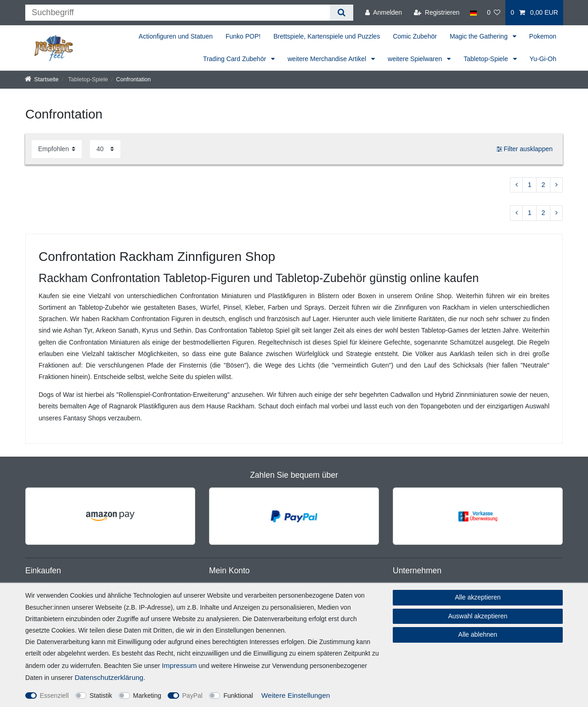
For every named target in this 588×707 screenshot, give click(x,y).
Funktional (238, 696)
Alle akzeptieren (478, 597)
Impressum (179, 665)
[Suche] (342, 13)
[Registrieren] (437, 13)
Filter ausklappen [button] (525, 149)
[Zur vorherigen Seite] (516, 185)
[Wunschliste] (494, 13)
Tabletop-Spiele (486, 59)
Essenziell (54, 696)
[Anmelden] (384, 13)
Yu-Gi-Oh (543, 59)
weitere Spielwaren (416, 59)
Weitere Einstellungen (296, 695)
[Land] (473, 13)
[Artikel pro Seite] (105, 149)
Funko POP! (243, 36)
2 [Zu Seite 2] (543, 185)
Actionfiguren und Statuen (176, 36)
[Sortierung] (57, 149)
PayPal (192, 696)
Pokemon (543, 36)
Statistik (101, 696)
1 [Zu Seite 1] (530, 185)
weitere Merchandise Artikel (328, 59)
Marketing (147, 696)
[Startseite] (42, 79)
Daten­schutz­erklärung (109, 677)
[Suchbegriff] (178, 13)
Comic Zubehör (415, 36)
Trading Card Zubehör (235, 59)
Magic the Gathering (480, 36)
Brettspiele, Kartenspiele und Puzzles (327, 36)
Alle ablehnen (478, 634)
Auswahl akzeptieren (478, 616)
